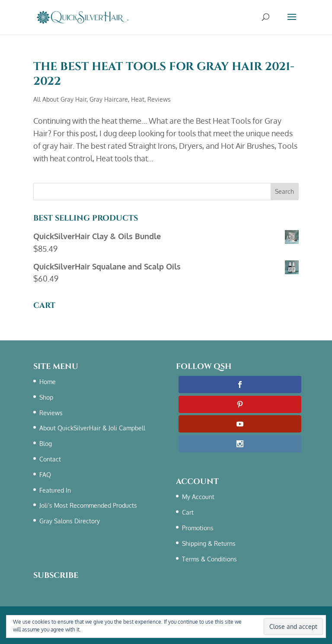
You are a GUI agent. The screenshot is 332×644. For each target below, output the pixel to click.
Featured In (55, 490)
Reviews (159, 99)
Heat (138, 99)
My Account (198, 497)
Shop (46, 397)
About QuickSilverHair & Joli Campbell (92, 428)
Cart (188, 512)
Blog (46, 444)
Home (48, 382)
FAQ (45, 475)
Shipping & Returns (209, 543)
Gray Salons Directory (70, 521)
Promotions (198, 528)
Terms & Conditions (105, 630)
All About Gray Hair (60, 99)
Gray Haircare (109, 99)
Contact (50, 459)
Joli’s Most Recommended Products (88, 505)
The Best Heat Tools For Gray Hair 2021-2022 (164, 74)
